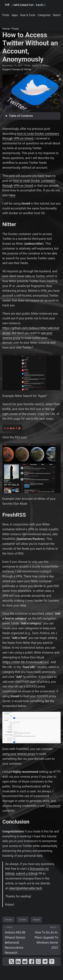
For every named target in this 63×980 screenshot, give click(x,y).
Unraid (36, 920)
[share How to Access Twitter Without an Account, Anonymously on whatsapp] (38, 961)
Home (6, 29)
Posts (15, 29)
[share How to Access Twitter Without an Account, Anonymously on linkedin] (18, 961)
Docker (9, 920)
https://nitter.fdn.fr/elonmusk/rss (26, 662)
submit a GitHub (27, 874)
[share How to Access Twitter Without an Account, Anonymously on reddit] (25, 961)
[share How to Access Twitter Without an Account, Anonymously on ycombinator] (52, 961)
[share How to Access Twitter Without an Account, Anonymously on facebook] (32, 961)
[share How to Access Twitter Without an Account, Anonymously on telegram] (45, 961)
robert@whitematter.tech (25, 888)
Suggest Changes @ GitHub (17, 69)
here (12, 195)
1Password (53, 806)
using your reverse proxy (19, 754)
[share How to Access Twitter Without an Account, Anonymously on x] (11, 961)
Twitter (23, 920)
